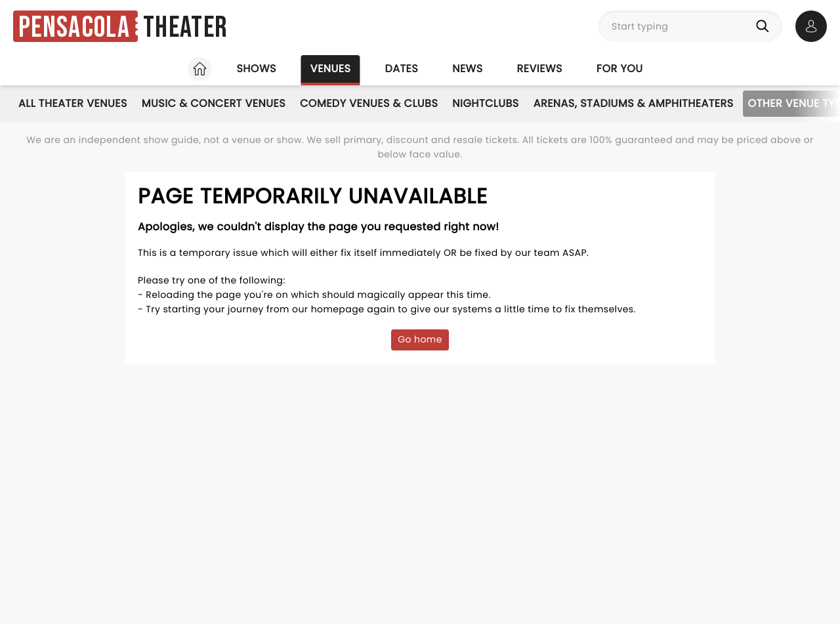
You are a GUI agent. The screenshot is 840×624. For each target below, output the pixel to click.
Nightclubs (485, 103)
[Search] (765, 26)
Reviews (540, 69)
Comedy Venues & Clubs (369, 103)
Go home (420, 339)
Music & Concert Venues (214, 103)
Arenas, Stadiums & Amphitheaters (634, 103)
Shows (256, 69)
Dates (401, 69)
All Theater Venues (73, 103)
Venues (331, 69)
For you (620, 69)
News (467, 69)
